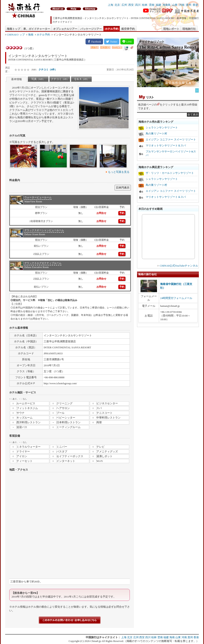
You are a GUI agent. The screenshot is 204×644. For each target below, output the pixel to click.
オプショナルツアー (65, 29)
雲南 (152, 5)
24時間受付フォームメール (176, 298)
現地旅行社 (189, 29)
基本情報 (16, 79)
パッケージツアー (91, 29)
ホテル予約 (112, 29)
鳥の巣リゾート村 (156, 133)
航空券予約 (128, 29)
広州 (124, 5)
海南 (31, 35)
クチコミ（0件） (48, 70)
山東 (175, 5)
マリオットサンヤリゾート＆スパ (166, 145)
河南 (182, 5)
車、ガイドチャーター (37, 29)
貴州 (189, 5)
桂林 (145, 5)
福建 (158, 5)
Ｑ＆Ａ (81, 79)
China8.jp (96, 641)
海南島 (167, 5)
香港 (195, 5)
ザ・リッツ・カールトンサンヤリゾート (170, 173)
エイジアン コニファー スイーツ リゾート (171, 139)
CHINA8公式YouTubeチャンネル (179, 266)
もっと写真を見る (119, 172)
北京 (117, 5)
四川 (138, 5)
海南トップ (13, 29)
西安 (131, 5)
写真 (38, 79)
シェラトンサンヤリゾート (162, 127)
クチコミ (60, 79)
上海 (110, 5)
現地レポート (171, 29)
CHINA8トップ (16, 35)
